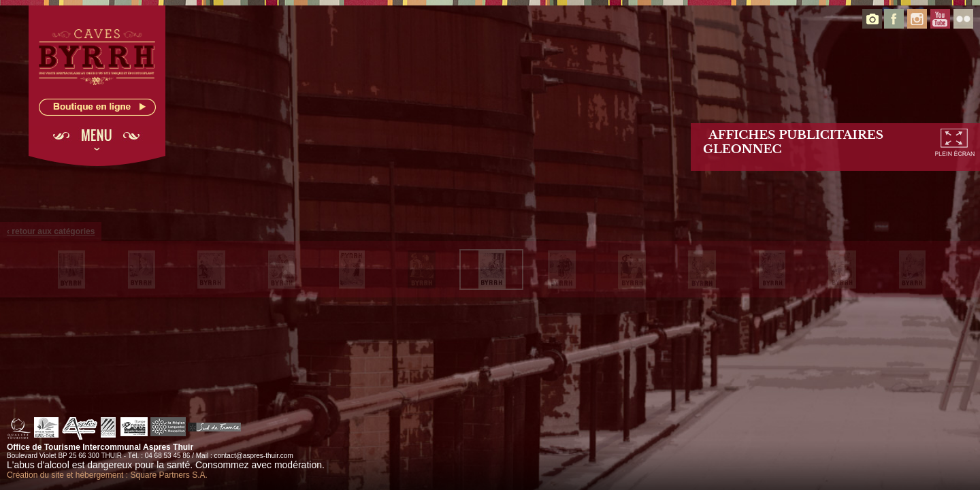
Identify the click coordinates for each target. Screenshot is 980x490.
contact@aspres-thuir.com (253, 456)
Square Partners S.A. (168, 475)
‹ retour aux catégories (51, 231)
